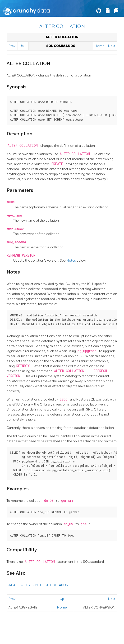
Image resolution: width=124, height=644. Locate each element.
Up (22, 46)
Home (99, 46)
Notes (71, 261)
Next (112, 46)
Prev (12, 46)
